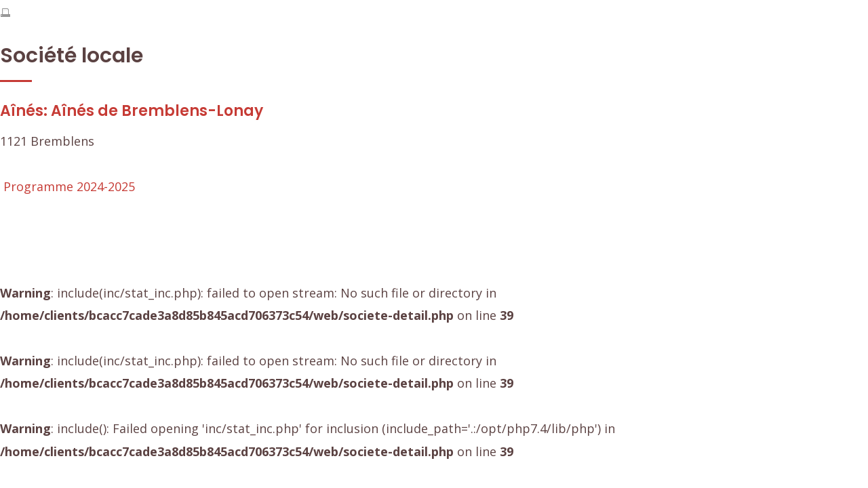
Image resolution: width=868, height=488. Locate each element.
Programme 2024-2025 (69, 186)
